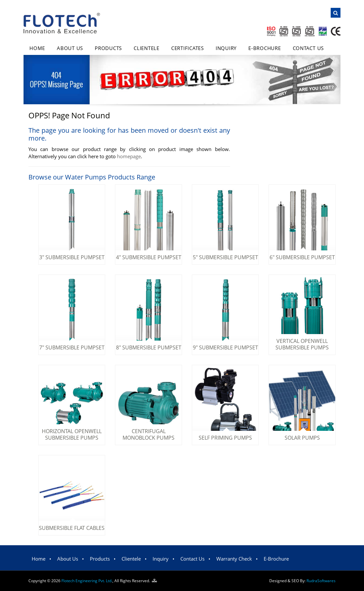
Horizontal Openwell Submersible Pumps (72, 434)
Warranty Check (234, 559)
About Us (70, 48)
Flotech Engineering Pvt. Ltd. (87, 581)
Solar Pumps (302, 438)
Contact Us (308, 48)
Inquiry (226, 48)
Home (37, 48)
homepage (129, 156)
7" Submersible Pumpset (72, 347)
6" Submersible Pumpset (302, 257)
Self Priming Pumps (225, 438)
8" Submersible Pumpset (149, 347)
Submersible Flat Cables (72, 528)
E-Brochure (265, 48)
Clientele (147, 48)
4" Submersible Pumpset (149, 257)
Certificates (188, 48)
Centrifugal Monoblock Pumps (149, 434)
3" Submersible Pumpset (72, 257)
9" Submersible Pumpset (225, 347)
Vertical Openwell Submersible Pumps (302, 344)
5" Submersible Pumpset (225, 257)
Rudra (321, 581)
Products (108, 48)
